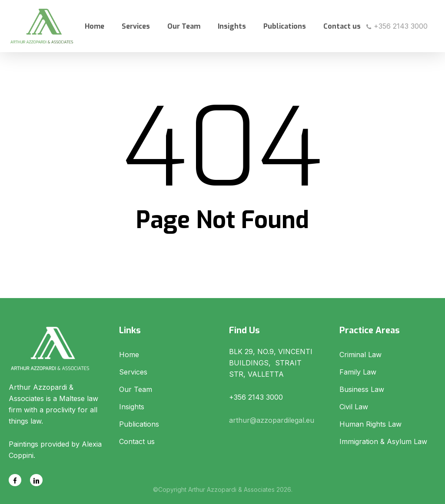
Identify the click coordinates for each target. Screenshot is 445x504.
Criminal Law (360, 355)
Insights (132, 407)
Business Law (362, 389)
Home (129, 355)
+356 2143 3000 (397, 26)
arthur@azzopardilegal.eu (272, 420)
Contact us (137, 441)
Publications (139, 424)
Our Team (136, 389)
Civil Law (354, 407)
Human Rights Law (370, 424)
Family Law (358, 372)
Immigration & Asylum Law (383, 441)
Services (133, 372)
